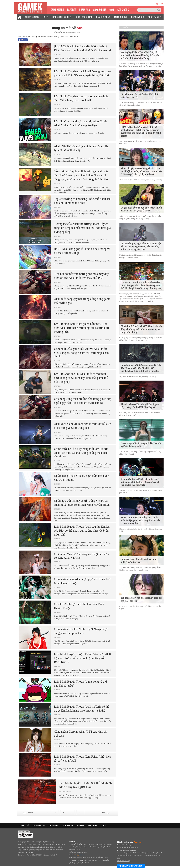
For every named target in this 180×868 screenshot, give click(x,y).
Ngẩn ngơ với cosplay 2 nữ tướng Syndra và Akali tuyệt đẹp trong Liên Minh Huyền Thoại (82, 503)
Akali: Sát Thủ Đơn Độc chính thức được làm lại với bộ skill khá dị (82, 148)
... (71, 813)
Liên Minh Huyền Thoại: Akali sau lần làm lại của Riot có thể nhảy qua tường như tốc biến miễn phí (82, 531)
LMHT (46, 17)
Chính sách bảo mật (124, 861)
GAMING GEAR (103, 17)
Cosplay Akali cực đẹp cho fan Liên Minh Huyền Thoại (79, 606)
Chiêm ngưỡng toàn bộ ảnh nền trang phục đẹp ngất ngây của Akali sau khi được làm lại (83, 401)
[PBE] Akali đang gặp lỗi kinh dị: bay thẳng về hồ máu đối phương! (82, 251)
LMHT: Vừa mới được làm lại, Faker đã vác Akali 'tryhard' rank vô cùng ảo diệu (81, 123)
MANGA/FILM (99, 9)
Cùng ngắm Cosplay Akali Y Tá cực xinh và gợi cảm (80, 734)
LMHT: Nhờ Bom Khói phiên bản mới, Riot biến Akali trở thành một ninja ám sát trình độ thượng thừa (81, 328)
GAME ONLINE (121, 17)
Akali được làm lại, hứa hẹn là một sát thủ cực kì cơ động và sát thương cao (82, 426)
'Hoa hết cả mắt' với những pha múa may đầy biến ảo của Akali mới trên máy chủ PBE (81, 276)
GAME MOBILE (57, 9)
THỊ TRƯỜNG (54, 826)
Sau (106, 813)
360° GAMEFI (155, 17)
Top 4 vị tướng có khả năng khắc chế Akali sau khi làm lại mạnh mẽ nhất (82, 201)
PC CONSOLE (68, 825)
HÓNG (112, 9)
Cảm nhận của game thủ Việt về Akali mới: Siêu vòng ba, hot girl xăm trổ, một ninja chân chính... (81, 353)
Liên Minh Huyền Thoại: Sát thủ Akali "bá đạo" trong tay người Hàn (86, 785)
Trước (28, 813)
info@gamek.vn (79, 855)
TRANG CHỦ (24, 826)
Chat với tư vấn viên (131, 866)
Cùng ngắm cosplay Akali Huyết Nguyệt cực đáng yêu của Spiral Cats (81, 631)
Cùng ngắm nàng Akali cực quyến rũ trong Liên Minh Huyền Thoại (83, 581)
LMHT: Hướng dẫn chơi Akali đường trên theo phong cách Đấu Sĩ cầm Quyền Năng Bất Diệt (83, 73)
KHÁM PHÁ (84, 9)
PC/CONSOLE (138, 17)
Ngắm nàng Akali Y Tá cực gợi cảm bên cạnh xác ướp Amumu (82, 478)
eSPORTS (72, 9)
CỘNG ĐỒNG (123, 9)
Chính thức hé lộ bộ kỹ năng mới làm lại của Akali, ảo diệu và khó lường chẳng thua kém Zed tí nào (81, 453)
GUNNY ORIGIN (32, 17)
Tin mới (124, 27)
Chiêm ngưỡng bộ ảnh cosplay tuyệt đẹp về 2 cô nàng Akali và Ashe (82, 556)
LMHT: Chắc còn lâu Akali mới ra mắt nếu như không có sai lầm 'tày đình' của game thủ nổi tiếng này (81, 378)
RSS (105, 825)
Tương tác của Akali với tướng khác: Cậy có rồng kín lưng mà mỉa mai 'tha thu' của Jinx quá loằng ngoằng (82, 228)
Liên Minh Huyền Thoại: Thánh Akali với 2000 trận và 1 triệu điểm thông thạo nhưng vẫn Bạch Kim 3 (82, 658)
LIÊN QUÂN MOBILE (62, 17)
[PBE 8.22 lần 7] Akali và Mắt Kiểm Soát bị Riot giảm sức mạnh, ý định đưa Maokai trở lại (83, 48)
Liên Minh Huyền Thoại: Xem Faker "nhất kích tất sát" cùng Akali (83, 759)
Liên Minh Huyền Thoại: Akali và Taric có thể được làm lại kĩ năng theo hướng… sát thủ (82, 709)
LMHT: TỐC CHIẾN (84, 17)
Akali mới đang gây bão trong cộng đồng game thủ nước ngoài (82, 301)
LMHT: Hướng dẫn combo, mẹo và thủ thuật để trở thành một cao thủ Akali (81, 98)
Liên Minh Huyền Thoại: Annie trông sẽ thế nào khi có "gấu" (81, 684)
